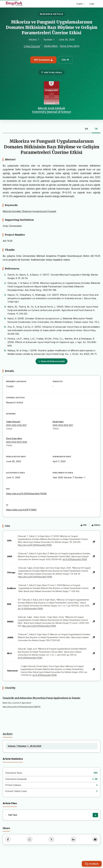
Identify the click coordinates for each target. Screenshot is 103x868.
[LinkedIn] (73, 839)
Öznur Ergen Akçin (70, 46)
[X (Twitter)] (51, 839)
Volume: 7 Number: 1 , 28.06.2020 (24, 746)
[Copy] (94, 542)
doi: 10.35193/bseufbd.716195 (30, 609)
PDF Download (43, 60)
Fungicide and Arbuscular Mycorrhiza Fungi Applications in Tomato (41, 698)
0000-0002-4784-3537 (16, 425)
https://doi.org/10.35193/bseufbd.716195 (26, 494)
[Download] (95, 815)
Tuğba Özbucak (32, 46)
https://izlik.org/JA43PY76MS (21, 510)
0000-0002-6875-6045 (17, 442)
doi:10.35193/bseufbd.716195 (75, 559)
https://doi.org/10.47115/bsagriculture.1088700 (22, 707)
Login (92, 4)
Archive (8, 734)
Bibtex (96, 525)
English (81, 4)
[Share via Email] (95, 839)
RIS (84, 525)
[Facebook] (8, 839)
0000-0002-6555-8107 (63, 425)
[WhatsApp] (30, 839)
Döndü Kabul (51, 46)
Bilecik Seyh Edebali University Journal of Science (52, 110)
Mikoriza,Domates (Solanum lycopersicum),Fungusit (29, 211)
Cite (65, 60)
